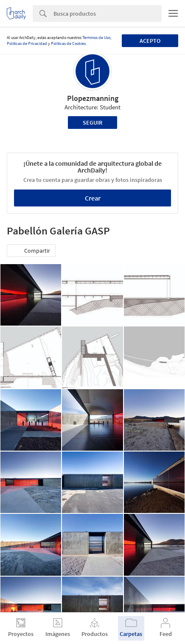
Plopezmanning (93, 98)
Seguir (92, 123)
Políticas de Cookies (68, 43)
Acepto (150, 41)
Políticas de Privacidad (27, 43)
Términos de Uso (96, 38)
